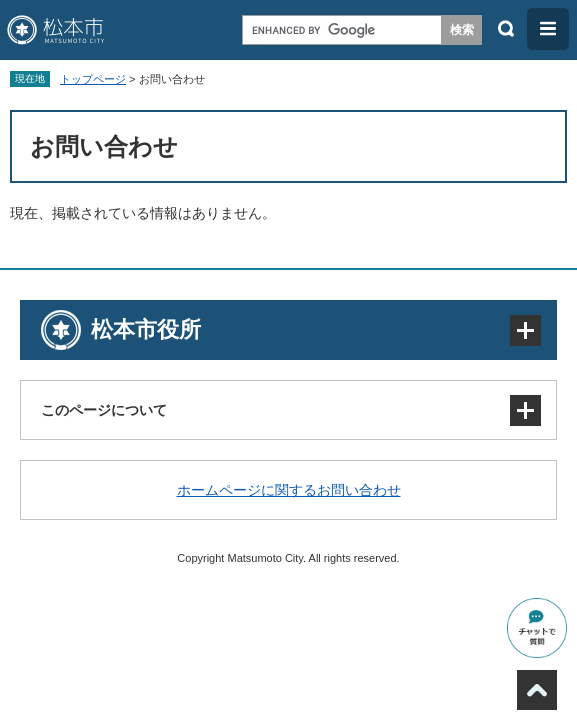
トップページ (93, 79)
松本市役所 (146, 329)
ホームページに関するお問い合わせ (289, 490)
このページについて (104, 410)
